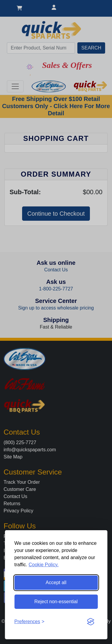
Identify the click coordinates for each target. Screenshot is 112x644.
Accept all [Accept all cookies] (56, 582)
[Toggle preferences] (29, 622)
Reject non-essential (56, 602)
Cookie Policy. (44, 565)
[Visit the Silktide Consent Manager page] (90, 622)
